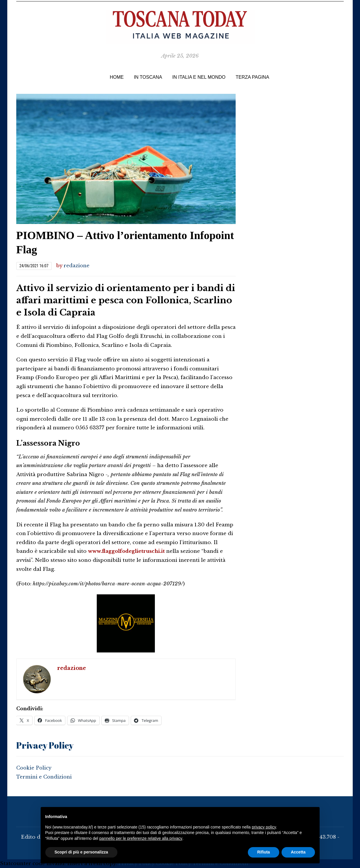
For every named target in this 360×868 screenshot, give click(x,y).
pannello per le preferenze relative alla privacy (141, 838)
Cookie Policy (34, 768)
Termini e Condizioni (44, 777)
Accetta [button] (298, 852)
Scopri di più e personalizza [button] (81, 852)
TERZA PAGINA (252, 77)
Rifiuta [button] (264, 852)
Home (117, 77)
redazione (77, 266)
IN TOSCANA (148, 77)
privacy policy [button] (264, 827)
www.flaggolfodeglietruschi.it (128, 551)
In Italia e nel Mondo (199, 77)
